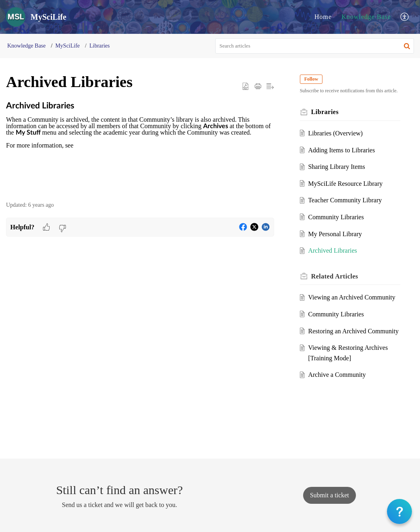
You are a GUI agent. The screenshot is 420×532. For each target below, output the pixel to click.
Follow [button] (311, 79)
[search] (315, 46)
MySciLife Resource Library (345, 184)
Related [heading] (335, 276)
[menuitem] (323, 17)
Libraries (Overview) (335, 133)
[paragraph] (140, 147)
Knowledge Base (366, 17)
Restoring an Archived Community (353, 331)
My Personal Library (335, 234)
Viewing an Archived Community (351, 297)
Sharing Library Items (336, 167)
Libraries (100, 46)
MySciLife (68, 46)
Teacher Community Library (345, 200)
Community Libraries (336, 217)
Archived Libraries (332, 250)
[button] (405, 17)
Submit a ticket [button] (330, 495)
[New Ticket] (330, 495)
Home (323, 17)
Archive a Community (337, 375)
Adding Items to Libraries (341, 150)
